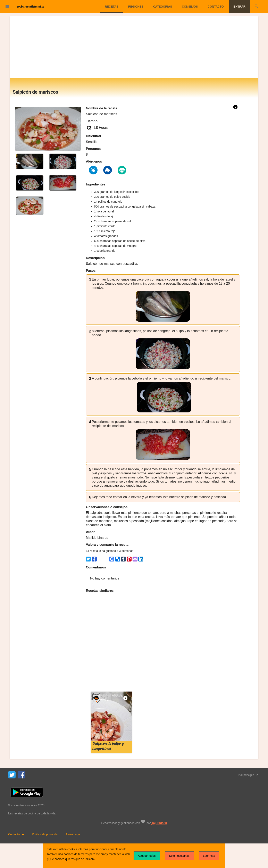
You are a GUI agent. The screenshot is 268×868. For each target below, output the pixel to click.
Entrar (240, 7)
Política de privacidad (46, 834)
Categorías (162, 7)
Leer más (209, 856)
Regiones (136, 7)
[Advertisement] (134, 47)
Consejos (190, 7)
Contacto (216, 7)
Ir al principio (249, 775)
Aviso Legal (73, 834)
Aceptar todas (147, 856)
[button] (7, 7)
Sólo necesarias (179, 856)
